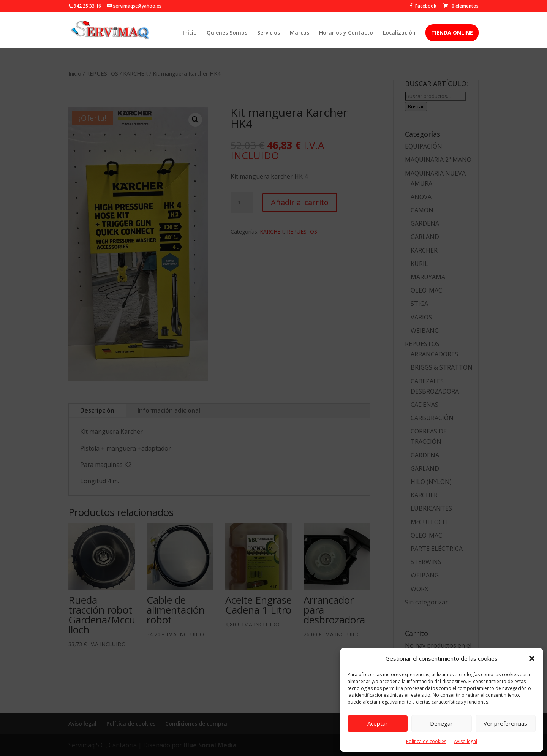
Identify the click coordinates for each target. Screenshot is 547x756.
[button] (532, 658)
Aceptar (378, 723)
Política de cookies (426, 741)
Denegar (441, 723)
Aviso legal (466, 741)
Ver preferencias (505, 723)
